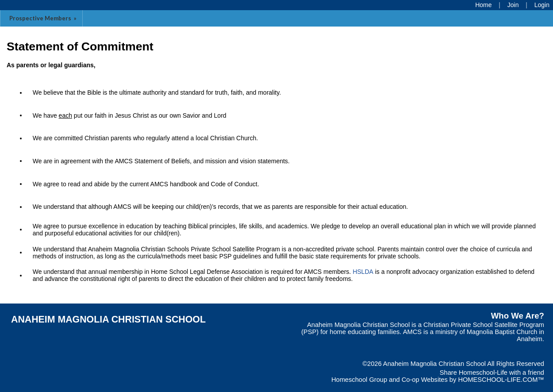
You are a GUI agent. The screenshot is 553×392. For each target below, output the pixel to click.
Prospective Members (44, 18)
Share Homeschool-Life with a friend (492, 373)
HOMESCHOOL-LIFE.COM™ (501, 380)
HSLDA (363, 272)
